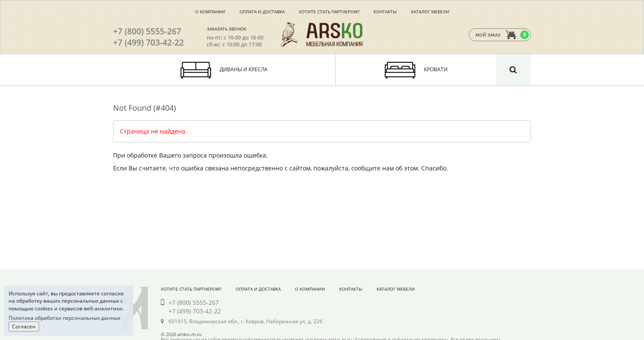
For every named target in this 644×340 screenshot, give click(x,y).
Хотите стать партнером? (329, 12)
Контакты (385, 12)
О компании (210, 12)
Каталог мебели (430, 12)
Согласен (24, 326)
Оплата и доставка (262, 12)
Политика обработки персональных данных (64, 318)
